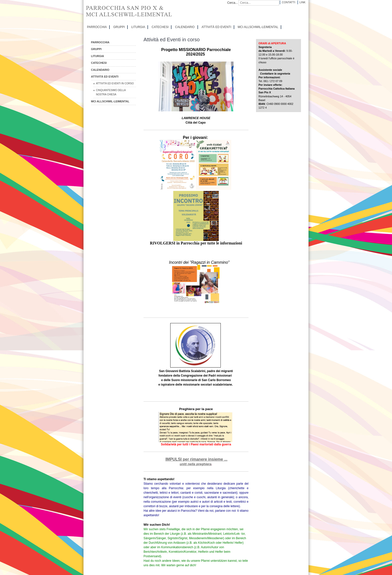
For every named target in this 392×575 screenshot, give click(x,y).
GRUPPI (119, 27)
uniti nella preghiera (196, 464)
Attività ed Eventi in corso (115, 83)
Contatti (288, 2)
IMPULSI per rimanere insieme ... (196, 459)
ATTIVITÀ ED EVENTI (216, 27)
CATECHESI (160, 27)
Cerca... (232, 3)
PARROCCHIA (97, 27)
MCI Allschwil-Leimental (258, 27)
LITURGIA (138, 27)
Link (302, 2)
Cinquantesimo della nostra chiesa (111, 92)
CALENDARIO (185, 27)
